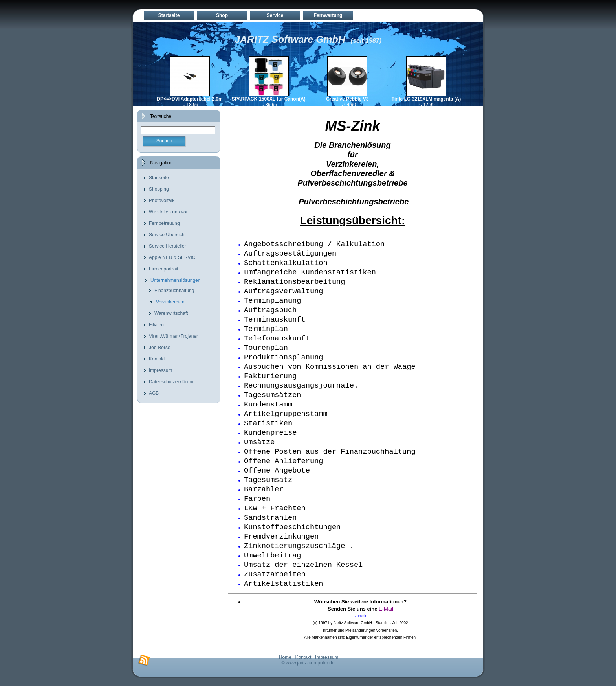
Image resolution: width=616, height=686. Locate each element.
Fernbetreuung (164, 223)
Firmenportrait (164, 269)
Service (275, 15)
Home (285, 657)
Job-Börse (160, 348)
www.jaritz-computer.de (310, 663)
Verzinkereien (170, 302)
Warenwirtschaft (171, 313)
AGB (154, 393)
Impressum (160, 370)
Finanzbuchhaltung (174, 291)
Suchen (164, 141)
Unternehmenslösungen (175, 280)
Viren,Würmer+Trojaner (173, 336)
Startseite (169, 15)
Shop (222, 15)
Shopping (159, 189)
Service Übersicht (167, 235)
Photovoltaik (162, 200)
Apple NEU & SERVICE (174, 257)
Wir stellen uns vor (168, 212)
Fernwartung (328, 15)
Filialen (156, 325)
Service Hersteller (168, 246)
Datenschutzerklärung (172, 382)
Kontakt (157, 359)
